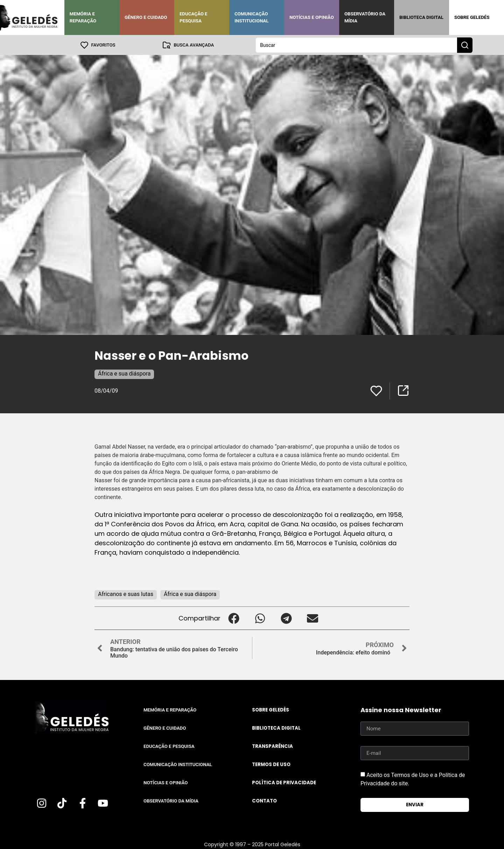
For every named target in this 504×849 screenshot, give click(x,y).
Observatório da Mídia (365, 17)
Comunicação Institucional (252, 17)
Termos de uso (271, 764)
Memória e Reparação (83, 17)
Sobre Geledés (472, 17)
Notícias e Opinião (312, 17)
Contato (264, 801)
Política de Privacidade (284, 782)
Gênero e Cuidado (146, 17)
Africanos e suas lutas (126, 594)
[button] (234, 618)
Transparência (272, 746)
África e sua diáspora (124, 373)
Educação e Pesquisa (194, 17)
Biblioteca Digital (421, 17)
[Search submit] (465, 45)
